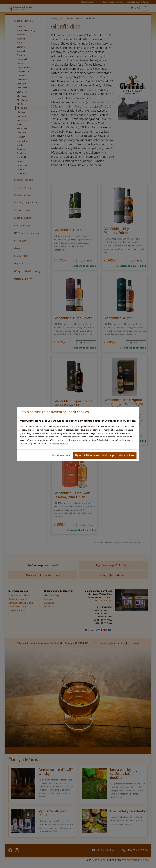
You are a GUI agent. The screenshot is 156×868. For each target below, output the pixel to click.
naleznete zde (62, 443)
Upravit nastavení (61, 455)
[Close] (135, 412)
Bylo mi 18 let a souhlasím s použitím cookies (105, 455)
